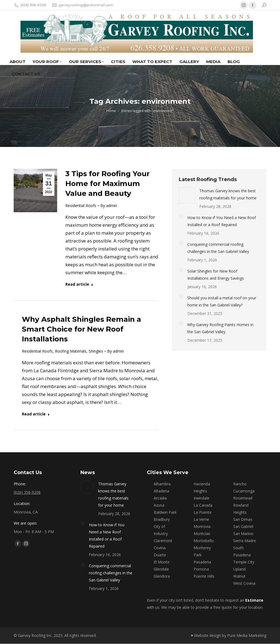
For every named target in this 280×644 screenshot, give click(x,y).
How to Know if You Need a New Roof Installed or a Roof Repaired (222, 221)
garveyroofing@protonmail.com (82, 5)
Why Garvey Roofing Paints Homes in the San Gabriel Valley (220, 328)
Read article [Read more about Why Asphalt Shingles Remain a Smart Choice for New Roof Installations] (36, 414)
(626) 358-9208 (30, 5)
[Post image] (187, 196)
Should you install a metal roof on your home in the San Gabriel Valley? (222, 301)
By (109, 206)
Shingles (96, 351)
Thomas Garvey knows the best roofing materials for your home (228, 194)
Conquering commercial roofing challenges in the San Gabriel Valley (218, 248)
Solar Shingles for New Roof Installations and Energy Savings (216, 275)
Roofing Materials (71, 351)
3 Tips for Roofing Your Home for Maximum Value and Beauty (107, 184)
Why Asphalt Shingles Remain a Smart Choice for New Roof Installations (81, 329)
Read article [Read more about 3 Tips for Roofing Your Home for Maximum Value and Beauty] (79, 284)
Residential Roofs (81, 206)
